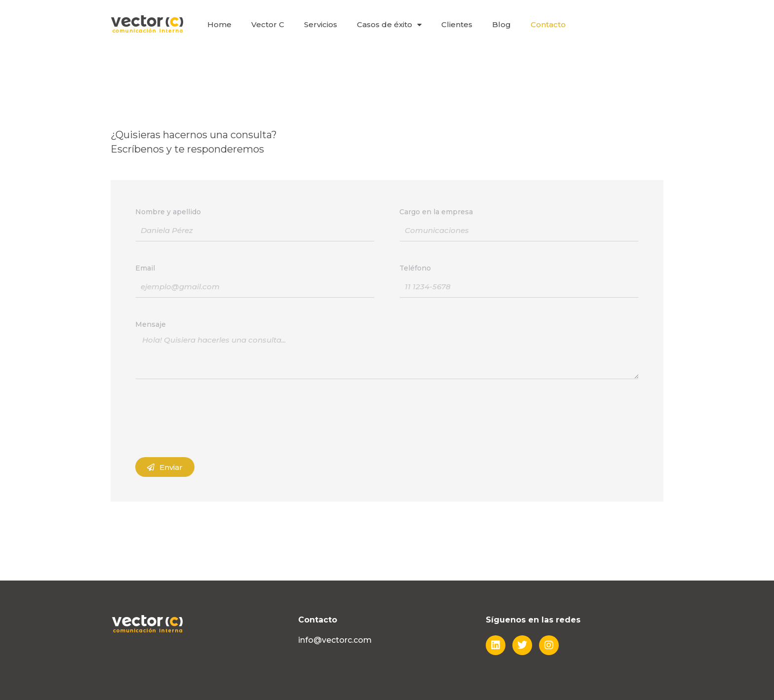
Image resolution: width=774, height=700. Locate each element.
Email (145, 268)
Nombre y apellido (168, 212)
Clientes (457, 24)
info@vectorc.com (335, 640)
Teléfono (415, 268)
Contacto (548, 24)
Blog (502, 24)
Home (219, 24)
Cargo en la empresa (436, 212)
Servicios (321, 24)
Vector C (268, 24)
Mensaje (151, 324)
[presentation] (210, 418)
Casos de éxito (389, 25)
